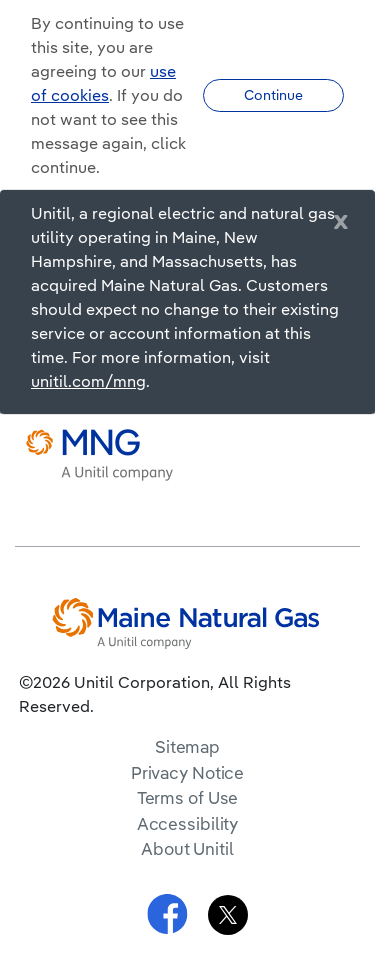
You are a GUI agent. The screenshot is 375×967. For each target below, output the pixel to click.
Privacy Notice (187, 772)
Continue (273, 95)
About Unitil (187, 848)
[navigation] (345, 455)
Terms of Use (188, 797)
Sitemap (187, 746)
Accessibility (188, 823)
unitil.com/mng (88, 381)
